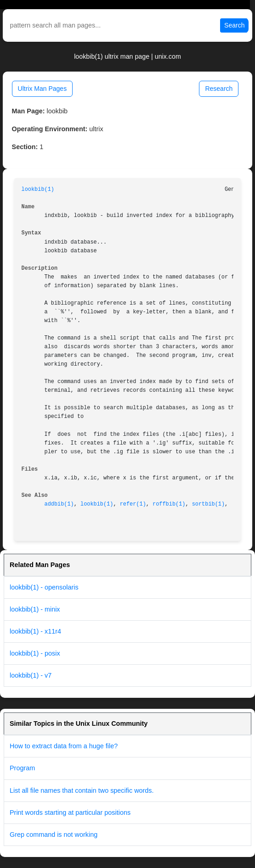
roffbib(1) (169, 504)
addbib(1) (59, 504)
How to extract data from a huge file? (64, 746)
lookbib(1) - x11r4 (35, 631)
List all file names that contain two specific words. (82, 790)
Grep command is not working (54, 835)
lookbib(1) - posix (35, 653)
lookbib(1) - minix (35, 609)
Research (219, 89)
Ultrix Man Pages (42, 89)
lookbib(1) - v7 (31, 675)
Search (234, 25)
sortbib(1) (208, 504)
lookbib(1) (38, 189)
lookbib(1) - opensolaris (44, 587)
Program (22, 768)
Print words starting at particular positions (70, 812)
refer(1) (133, 504)
